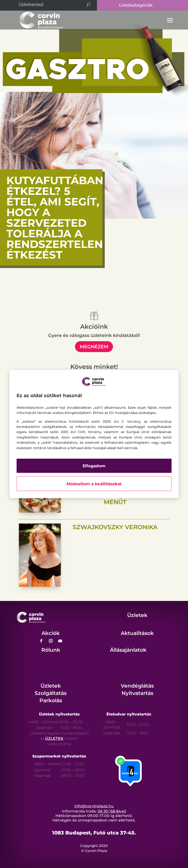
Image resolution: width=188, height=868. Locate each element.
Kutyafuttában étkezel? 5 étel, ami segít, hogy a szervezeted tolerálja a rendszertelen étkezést (55, 217)
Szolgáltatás (51, 693)
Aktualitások (137, 633)
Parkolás (51, 700)
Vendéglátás (137, 686)
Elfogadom (94, 466)
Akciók (51, 633)
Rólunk (51, 650)
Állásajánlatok (128, 650)
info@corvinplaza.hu (94, 806)
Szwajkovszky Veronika (115, 527)
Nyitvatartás (137, 693)
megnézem (94, 347)
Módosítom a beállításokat (94, 484)
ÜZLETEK (54, 738)
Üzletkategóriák (136, 5)
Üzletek (137, 615)
